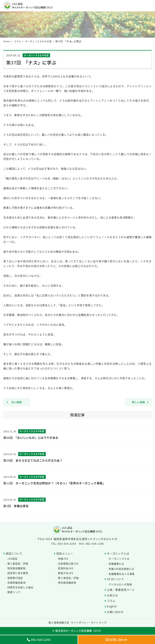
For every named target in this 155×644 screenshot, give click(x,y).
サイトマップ (99, 622)
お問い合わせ (115, 612)
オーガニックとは (118, 553)
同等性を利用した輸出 (20, 587)
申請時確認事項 (16, 583)
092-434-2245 (41, 640)
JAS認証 (12, 559)
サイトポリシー (80, 622)
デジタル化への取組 (120, 584)
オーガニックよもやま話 (36, 55)
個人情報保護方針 (59, 622)
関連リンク (14, 592)
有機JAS (63, 559)
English (112, 606)
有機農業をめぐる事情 (122, 574)
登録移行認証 (15, 578)
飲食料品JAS (66, 568)
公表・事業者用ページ (121, 590)
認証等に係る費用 (18, 573)
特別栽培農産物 (16, 568)
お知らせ (113, 595)
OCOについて (116, 579)
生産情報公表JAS (68, 563)
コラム (111, 601)
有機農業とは (116, 564)
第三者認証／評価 (18, 563)
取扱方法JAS (66, 573)
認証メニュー (65, 553)
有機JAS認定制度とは (121, 569)
